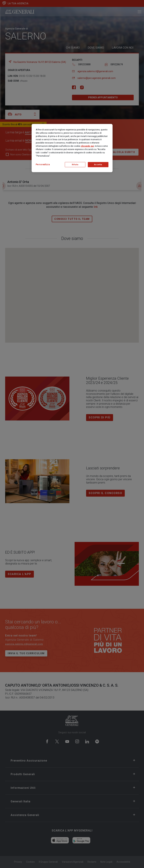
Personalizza (43, 164)
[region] (72, 148)
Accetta (98, 165)
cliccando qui (87, 146)
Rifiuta (75, 165)
